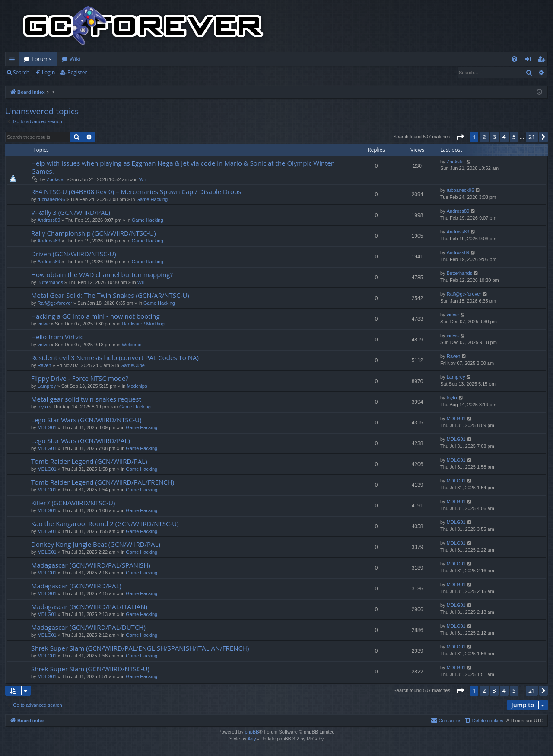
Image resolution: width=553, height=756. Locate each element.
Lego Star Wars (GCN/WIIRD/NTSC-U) (86, 420)
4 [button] (504, 137)
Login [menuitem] (529, 61)
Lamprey (47, 386)
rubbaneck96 (51, 199)
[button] (460, 137)
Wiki (75, 59)
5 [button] (514, 137)
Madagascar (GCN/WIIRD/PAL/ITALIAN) (89, 606)
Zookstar (56, 179)
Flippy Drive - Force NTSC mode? (80, 378)
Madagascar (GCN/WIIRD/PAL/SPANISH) (91, 565)
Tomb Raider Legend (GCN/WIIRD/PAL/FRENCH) (103, 482)
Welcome (132, 345)
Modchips (137, 386)
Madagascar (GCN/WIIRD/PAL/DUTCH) (88, 627)
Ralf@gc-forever (55, 303)
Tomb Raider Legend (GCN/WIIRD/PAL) (89, 461)
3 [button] (494, 137)
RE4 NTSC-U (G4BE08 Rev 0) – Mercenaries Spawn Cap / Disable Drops (136, 191)
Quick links (14, 61)
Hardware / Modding (143, 324)
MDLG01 (47, 427)
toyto (43, 407)
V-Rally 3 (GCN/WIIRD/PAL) (71, 212)
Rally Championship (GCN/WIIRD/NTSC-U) (94, 233)
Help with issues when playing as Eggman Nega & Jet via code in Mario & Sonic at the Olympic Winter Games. (182, 167)
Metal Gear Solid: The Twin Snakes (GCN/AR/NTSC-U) (110, 295)
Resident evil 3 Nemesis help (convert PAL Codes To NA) (115, 357)
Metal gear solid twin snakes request (86, 399)
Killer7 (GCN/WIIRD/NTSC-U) (73, 503)
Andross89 (49, 220)
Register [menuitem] (543, 61)
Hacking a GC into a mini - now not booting (95, 316)
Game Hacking (152, 199)
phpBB (252, 732)
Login (48, 72)
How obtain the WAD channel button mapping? (102, 274)
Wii (142, 179)
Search (21, 72)
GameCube (133, 365)
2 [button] (484, 137)
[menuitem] (514, 59)
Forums (41, 59)
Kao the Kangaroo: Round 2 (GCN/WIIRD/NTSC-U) (105, 523)
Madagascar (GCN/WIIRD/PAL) (76, 586)
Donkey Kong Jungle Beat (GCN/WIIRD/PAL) (96, 544)
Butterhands (50, 282)
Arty (252, 739)
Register (77, 72)
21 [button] (532, 137)
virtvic (44, 324)
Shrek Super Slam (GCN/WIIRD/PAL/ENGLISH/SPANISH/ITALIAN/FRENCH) (140, 648)
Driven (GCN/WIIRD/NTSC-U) (74, 254)
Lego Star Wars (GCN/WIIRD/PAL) (81, 440)
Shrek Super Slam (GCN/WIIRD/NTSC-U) (90, 669)
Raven (44, 365)
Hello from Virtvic (57, 337)
